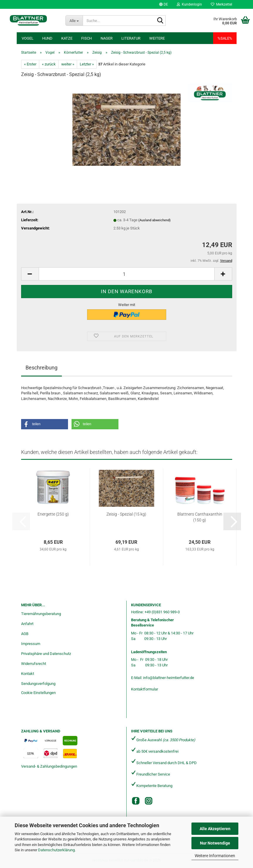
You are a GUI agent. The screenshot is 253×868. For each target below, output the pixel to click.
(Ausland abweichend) (154, 220)
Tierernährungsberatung (41, 614)
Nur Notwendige (215, 843)
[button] (164, 4)
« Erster (30, 64)
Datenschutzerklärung (56, 850)
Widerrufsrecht (34, 664)
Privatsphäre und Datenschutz (46, 654)
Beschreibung (41, 368)
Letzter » (87, 64)
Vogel (28, 38)
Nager (107, 38)
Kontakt (28, 674)
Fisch (86, 38)
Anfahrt (27, 624)
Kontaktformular (145, 689)
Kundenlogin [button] (189, 4)
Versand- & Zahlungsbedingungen (49, 766)
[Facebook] (136, 801)
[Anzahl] (127, 274)
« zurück (49, 64)
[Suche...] (74, 21)
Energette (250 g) (53, 514)
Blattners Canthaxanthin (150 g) (200, 517)
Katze (67, 38)
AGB (25, 634)
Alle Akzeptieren (215, 829)
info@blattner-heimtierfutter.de (169, 678)
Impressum (31, 644)
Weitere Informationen (215, 856)
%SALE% (225, 38)
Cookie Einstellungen (38, 693)
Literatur (131, 38)
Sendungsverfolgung (38, 684)
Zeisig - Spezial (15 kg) (126, 514)
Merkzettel (221, 4)
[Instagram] (149, 801)
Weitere (157, 38)
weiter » (68, 64)
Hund (47, 38)
